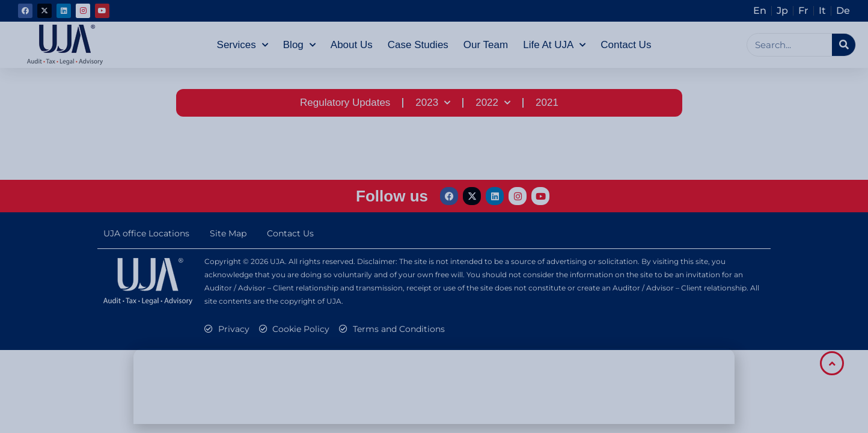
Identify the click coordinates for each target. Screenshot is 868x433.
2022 (493, 103)
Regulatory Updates (345, 103)
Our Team (486, 45)
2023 (433, 103)
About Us (352, 45)
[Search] (844, 45)
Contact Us (626, 45)
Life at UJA (554, 45)
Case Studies (418, 45)
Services (243, 45)
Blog (299, 45)
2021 (547, 103)
